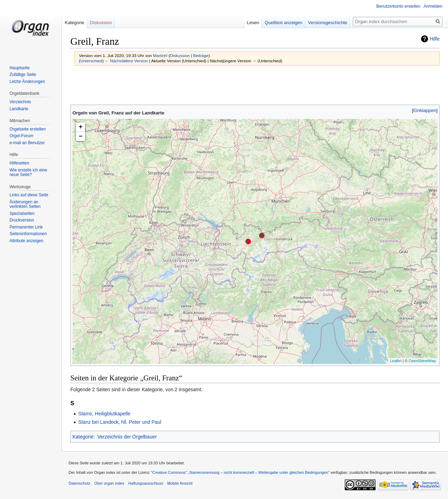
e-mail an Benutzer (27, 143)
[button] (425, 110)
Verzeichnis (20, 102)
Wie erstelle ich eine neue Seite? (28, 173)
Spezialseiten (22, 213)
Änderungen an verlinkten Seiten (25, 204)
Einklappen (425, 110)
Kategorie (83, 437)
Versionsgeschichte (328, 23)
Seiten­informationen (28, 234)
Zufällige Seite (23, 75)
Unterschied (91, 61)
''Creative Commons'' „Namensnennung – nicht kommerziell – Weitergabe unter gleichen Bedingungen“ (240, 472)
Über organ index (109, 483)
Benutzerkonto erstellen (398, 6)
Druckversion (22, 220)
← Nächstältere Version (126, 61)
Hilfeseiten (19, 163)
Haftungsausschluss (146, 483)
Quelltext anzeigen (283, 23)
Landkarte (19, 109)
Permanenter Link (26, 227)
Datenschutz (79, 483)
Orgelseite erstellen (27, 129)
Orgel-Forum (21, 136)
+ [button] (81, 127)
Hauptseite (19, 68)
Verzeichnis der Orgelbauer (127, 437)
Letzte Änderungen (27, 82)
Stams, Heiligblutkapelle (104, 414)
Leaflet (396, 361)
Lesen (253, 23)
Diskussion (180, 55)
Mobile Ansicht (180, 483)
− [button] (81, 136)
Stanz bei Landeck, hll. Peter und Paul (120, 422)
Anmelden (433, 6)
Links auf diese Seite (29, 195)
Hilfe (435, 39)
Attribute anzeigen (26, 241)
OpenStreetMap (422, 361)
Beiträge (201, 55)
